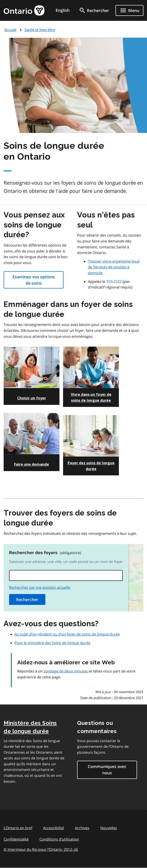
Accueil (10, 30)
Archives (82, 828)
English (63, 10)
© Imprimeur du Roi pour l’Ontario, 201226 (41, 849)
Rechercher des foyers (45, 553)
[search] (94, 10)
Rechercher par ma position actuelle (40, 587)
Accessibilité (54, 828)
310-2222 (114, 281)
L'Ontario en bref (18, 828)
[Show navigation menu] (129, 10)
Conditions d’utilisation (59, 839)
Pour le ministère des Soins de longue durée (52, 643)
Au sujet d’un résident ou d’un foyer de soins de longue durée (67, 634)
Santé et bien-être (40, 30)
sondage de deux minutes (66, 671)
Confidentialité (16, 839)
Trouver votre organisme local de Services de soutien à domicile (114, 267)
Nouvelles (109, 828)
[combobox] (66, 575)
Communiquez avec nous (107, 770)
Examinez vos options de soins (34, 280)
